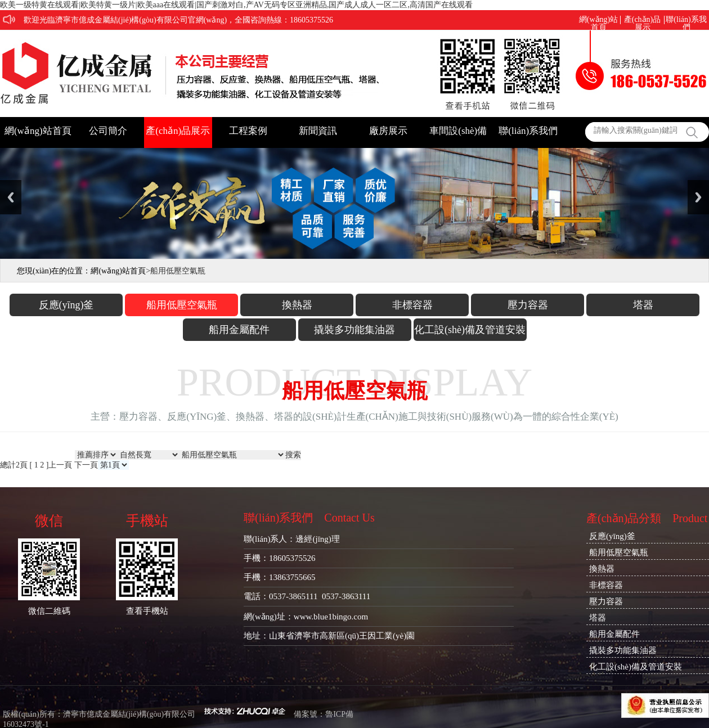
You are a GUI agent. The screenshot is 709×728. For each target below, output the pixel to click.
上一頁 (60, 465)
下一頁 (86, 465)
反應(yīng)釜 (66, 305)
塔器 (643, 305)
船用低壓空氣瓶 (182, 305)
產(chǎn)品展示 (643, 20)
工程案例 (248, 131)
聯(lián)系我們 (686, 20)
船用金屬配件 (239, 330)
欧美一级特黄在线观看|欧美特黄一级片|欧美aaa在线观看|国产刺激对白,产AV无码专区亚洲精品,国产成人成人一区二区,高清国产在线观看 (236, 5)
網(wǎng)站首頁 (598, 20)
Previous (11, 197)
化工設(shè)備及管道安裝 (470, 330)
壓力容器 (528, 305)
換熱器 (297, 305)
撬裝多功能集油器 (354, 330)
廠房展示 (388, 131)
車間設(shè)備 (458, 131)
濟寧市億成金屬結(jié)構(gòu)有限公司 (129, 714)
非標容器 (412, 305)
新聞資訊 (318, 131)
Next (698, 197)
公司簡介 (108, 131)
